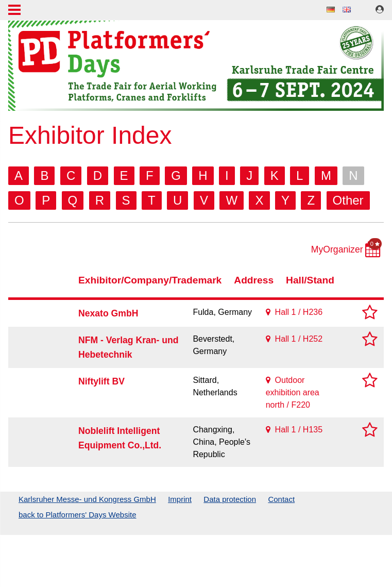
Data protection (230, 499)
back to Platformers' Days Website (78, 515)
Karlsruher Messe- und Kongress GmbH (87, 499)
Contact (281, 499)
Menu (14, 11)
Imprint (180, 499)
